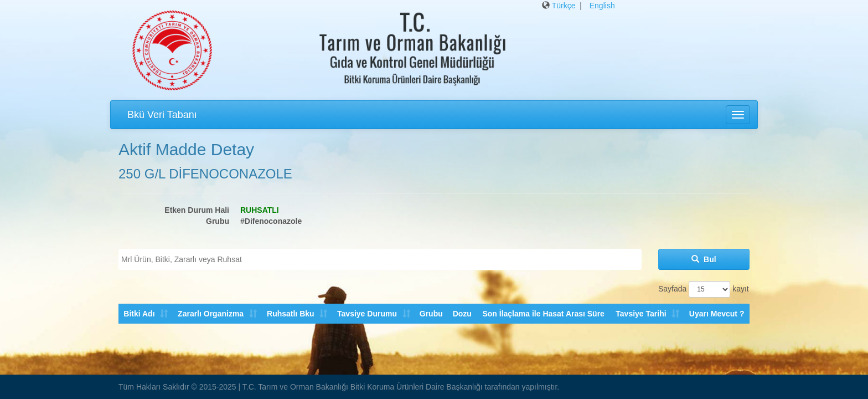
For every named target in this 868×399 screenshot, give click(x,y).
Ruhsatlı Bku (290, 314)
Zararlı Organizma (211, 314)
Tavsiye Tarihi (641, 314)
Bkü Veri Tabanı (162, 115)
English (602, 6)
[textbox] (383, 259)
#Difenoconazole (271, 221)
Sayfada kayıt (704, 289)
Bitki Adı (139, 314)
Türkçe (564, 6)
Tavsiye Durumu (366, 314)
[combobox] (380, 259)
